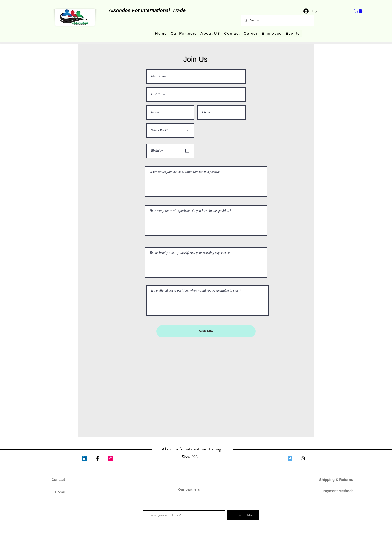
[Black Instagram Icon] (303, 458)
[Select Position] (170, 131)
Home (60, 492)
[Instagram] (110, 458)
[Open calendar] (187, 151)
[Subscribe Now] (243, 515)
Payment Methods (337, 491)
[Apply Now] (206, 331)
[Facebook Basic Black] (98, 458)
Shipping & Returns (337, 479)
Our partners (189, 489)
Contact (58, 479)
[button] (359, 11)
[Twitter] (290, 458)
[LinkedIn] (85, 458)
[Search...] (277, 20)
